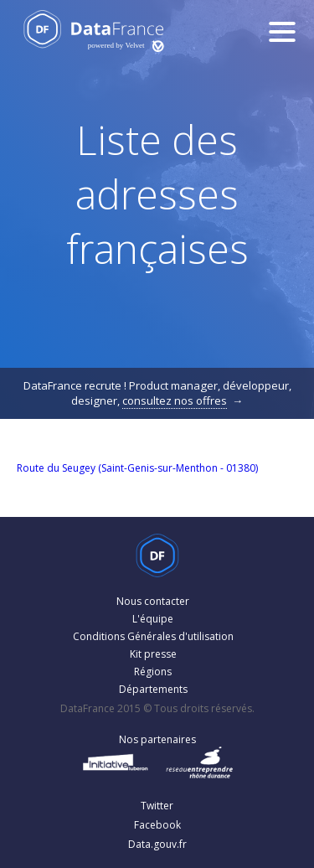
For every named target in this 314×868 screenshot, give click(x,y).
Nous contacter (153, 601)
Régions (153, 672)
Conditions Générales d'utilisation (153, 636)
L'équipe (153, 619)
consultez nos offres (175, 400)
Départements (153, 689)
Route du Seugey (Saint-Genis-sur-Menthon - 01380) (137, 468)
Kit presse (153, 654)
